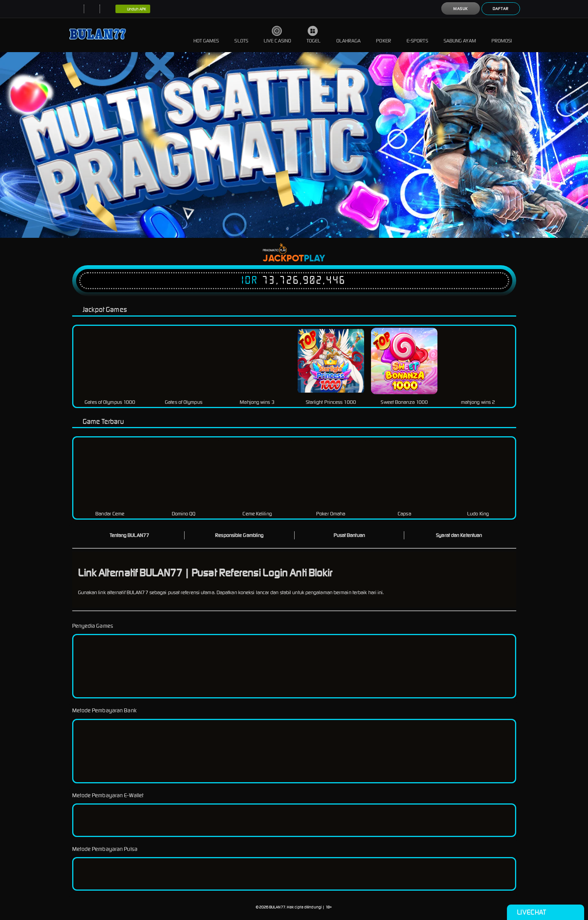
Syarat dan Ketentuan (459, 535)
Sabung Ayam (460, 35)
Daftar (501, 9)
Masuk (461, 9)
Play (314, 259)
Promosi (502, 35)
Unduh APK (133, 9)
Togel (314, 35)
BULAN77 (277, 907)
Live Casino (277, 35)
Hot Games (206, 35)
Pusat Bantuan (349, 535)
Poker (384, 35)
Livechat (545, 912)
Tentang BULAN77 (130, 535)
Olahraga (349, 35)
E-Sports (417, 35)
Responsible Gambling (239, 535)
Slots (241, 35)
